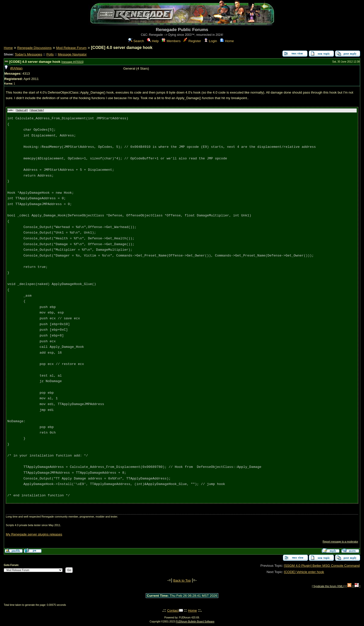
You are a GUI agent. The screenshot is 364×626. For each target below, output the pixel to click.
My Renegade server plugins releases (34, 534)
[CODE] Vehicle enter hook (304, 572)
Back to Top (182, 580)
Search (136, 41)
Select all (22, 110)
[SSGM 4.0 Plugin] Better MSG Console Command (322, 565)
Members (171, 41)
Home (227, 41)
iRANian (16, 68)
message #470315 (72, 62)
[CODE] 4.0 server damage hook (35, 62)
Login (210, 41)
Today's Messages (28, 54)
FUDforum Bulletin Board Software (195, 621)
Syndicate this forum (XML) (329, 586)
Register (192, 41)
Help (153, 41)
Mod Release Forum (71, 48)
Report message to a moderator (340, 541)
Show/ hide (37, 110)
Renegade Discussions (34, 48)
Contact (173, 610)
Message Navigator (72, 54)
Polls (50, 54)
